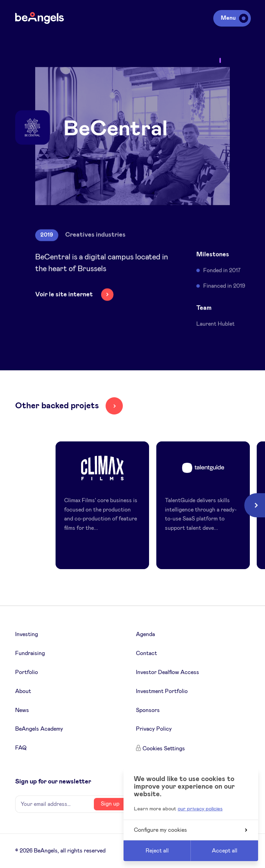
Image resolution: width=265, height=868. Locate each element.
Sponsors (148, 710)
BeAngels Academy (39, 729)
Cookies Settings (164, 749)
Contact (146, 653)
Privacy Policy (154, 729)
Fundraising (30, 653)
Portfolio (27, 672)
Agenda (145, 634)
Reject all (157, 851)
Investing (27, 634)
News (22, 710)
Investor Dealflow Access (168, 672)
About (23, 691)
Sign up (110, 804)
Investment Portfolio (162, 691)
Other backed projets (57, 406)
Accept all (225, 851)
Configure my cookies (190, 830)
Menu (233, 18)
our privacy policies (200, 809)
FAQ (21, 748)
